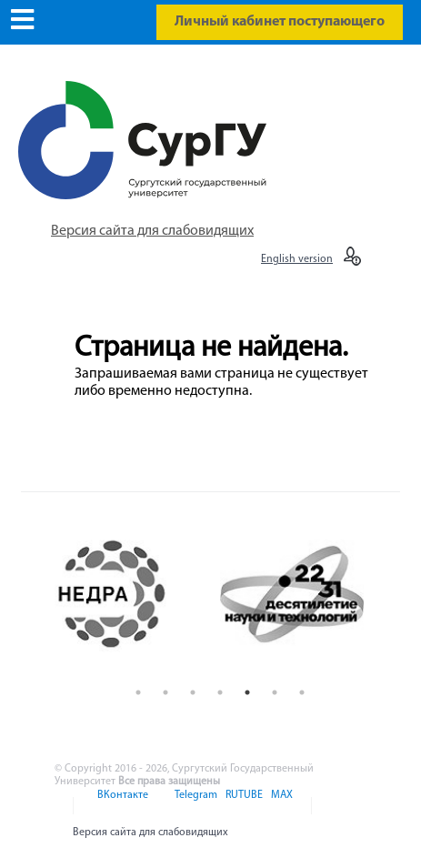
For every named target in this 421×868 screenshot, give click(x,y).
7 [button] (302, 692)
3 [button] (193, 692)
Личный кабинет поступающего (280, 22)
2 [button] (165, 692)
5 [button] (247, 692)
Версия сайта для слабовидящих (152, 231)
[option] (130, 594)
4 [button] (220, 692)
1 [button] (138, 692)
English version (297, 259)
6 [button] (275, 692)
